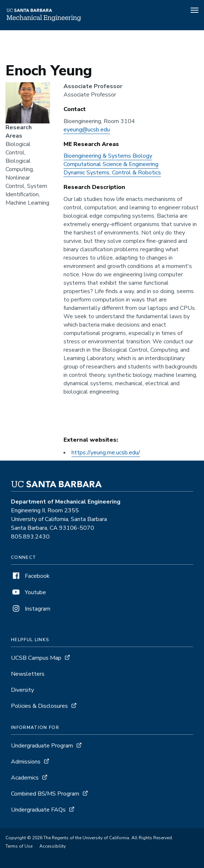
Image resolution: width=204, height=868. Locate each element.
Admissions (26, 762)
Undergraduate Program (42, 746)
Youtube (28, 592)
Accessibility (53, 846)
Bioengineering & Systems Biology (108, 156)
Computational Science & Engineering (111, 164)
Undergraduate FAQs (38, 810)
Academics (25, 778)
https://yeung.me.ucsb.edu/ (106, 453)
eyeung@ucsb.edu (87, 130)
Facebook (30, 576)
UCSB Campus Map (36, 658)
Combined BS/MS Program (45, 794)
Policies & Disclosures (39, 706)
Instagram (31, 609)
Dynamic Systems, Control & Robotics (112, 173)
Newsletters (28, 674)
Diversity (22, 690)
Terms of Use (19, 846)
